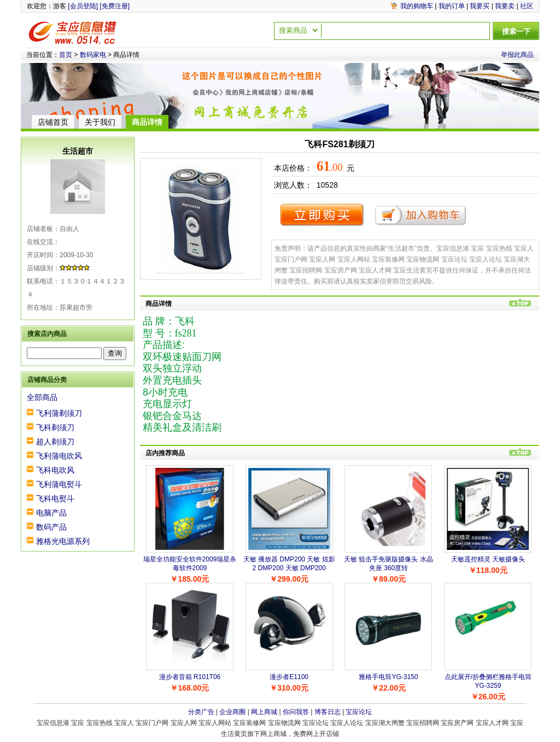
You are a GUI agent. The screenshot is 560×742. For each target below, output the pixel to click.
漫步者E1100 (289, 677)
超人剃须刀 (55, 442)
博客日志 (328, 712)
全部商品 (42, 397)
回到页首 (520, 303)
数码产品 (51, 527)
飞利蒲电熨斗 (59, 484)
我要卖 (505, 6)
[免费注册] (115, 6)
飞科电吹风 (55, 470)
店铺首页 (53, 122)
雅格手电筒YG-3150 (388, 677)
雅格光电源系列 (63, 541)
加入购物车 (421, 214)
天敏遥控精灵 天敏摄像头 (488, 559)
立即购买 (322, 214)
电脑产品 (51, 513)
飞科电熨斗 (55, 498)
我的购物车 (417, 6)
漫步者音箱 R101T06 (190, 677)
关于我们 (100, 122)
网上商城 (264, 712)
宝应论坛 (359, 712)
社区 (527, 6)
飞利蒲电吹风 (59, 456)
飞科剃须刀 (55, 427)
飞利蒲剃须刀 (59, 413)
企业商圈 (232, 712)
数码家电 (93, 55)
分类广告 (201, 712)
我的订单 (452, 6)
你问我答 (296, 712)
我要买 (480, 6)
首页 (66, 55)
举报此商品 (517, 55)
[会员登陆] (83, 6)
